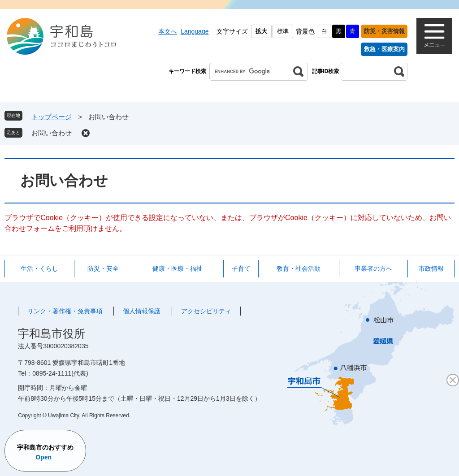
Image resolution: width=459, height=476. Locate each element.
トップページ (52, 117)
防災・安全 (103, 268)
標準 (283, 31)
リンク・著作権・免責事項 (65, 311)
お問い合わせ (52, 133)
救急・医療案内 (384, 49)
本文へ (168, 31)
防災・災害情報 (384, 31)
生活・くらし (39, 268)
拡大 (261, 31)
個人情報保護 (142, 311)
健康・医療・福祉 (178, 268)
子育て (241, 268)
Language (195, 31)
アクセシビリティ (206, 311)
